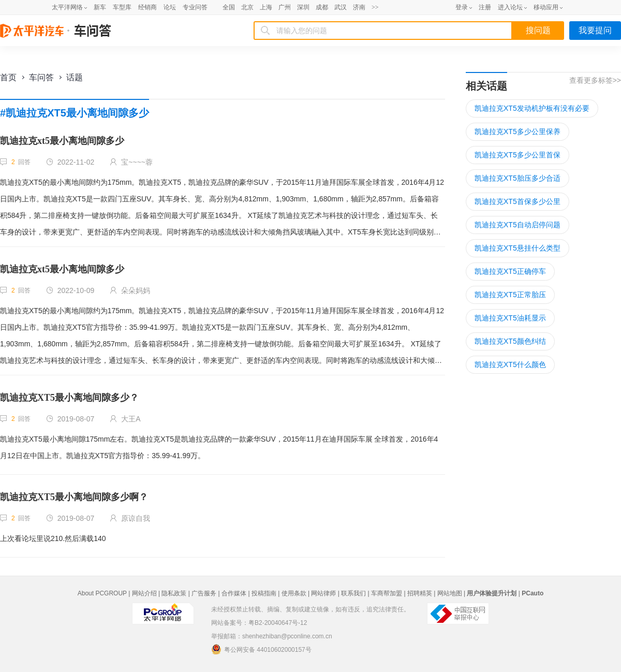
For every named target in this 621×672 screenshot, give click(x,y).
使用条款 (294, 593)
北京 (247, 7)
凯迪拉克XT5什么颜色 (510, 364)
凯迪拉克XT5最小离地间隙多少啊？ (74, 497)
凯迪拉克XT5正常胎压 (510, 295)
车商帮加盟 (387, 593)
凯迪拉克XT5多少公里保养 (517, 132)
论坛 (170, 7)
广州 (285, 7)
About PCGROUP (102, 593)
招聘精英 (420, 593)
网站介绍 (144, 593)
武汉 (341, 7)
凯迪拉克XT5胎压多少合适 (517, 178)
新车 (100, 7)
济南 (359, 7)
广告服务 (204, 593)
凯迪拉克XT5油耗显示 (510, 318)
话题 (75, 77)
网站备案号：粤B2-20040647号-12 (259, 623)
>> (375, 7)
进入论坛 (510, 7)
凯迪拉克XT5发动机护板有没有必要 (532, 108)
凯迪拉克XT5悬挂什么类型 (517, 248)
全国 (229, 7)
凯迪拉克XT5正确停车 (510, 271)
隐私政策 (174, 593)
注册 (485, 7)
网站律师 (323, 593)
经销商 (147, 7)
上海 (266, 7)
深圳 (303, 7)
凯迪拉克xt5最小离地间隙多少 (62, 141)
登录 (462, 7)
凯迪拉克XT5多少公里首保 (517, 155)
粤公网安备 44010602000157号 (261, 649)
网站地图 (450, 593)
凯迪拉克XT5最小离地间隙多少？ (69, 398)
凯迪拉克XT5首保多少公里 (517, 201)
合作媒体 (234, 593)
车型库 (122, 7)
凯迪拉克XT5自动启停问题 (517, 225)
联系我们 (353, 593)
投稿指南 (264, 593)
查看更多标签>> (595, 80)
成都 (322, 7)
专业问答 (195, 7)
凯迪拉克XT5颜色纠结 (510, 341)
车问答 (41, 77)
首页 (8, 77)
